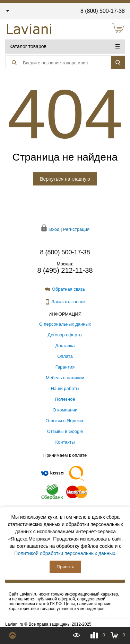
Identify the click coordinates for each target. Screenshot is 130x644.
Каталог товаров (64, 46)
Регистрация (76, 229)
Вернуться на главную (65, 179)
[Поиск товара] (56, 63)
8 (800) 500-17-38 (103, 11)
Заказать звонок (65, 302)
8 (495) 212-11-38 (65, 270)
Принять (65, 567)
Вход (54, 229)
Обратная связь (65, 289)
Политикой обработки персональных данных (65, 553)
